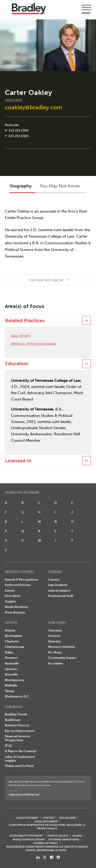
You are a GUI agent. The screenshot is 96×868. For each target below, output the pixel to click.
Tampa (9, 691)
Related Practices (25, 321)
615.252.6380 (19, 136)
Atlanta (10, 630)
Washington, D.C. (17, 696)
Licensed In (18, 461)
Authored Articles (18, 585)
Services (54, 636)
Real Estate (21, 336)
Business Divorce (17, 725)
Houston (11, 658)
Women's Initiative (62, 647)
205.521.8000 (67, 818)
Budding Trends (16, 714)
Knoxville (11, 674)
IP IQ (8, 746)
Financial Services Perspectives (17, 738)
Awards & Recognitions (22, 580)
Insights (10, 602)
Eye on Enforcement (20, 731)
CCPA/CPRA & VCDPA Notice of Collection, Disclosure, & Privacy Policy (47, 827)
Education (17, 364)
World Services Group (28, 839)
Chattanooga (14, 647)
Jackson (11, 669)
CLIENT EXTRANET (27, 818)
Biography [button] (20, 186)
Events (10, 591)
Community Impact (62, 658)
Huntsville (12, 663)
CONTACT (49, 818)
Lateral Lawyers (59, 591)
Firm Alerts (13, 596)
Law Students (58, 585)
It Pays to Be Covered (20, 751)
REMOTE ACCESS (58, 836)
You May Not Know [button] (60, 186)
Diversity (54, 641)
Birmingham (14, 636)
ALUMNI (77, 836)
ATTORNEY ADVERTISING (64, 839)
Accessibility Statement (26, 836)
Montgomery (14, 680)
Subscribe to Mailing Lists (24, 794)
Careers (54, 580)
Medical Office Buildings (34, 344)
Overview (55, 630)
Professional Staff (61, 596)
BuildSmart (13, 720)
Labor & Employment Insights (20, 759)
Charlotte (12, 641)
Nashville (12, 125)
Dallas (9, 652)
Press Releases (15, 613)
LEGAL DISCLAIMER (46, 821)
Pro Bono (55, 652)
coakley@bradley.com (34, 107)
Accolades (56, 663)
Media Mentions (16, 607)
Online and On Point (19, 766)
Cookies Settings (46, 843)
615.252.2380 (19, 130)
